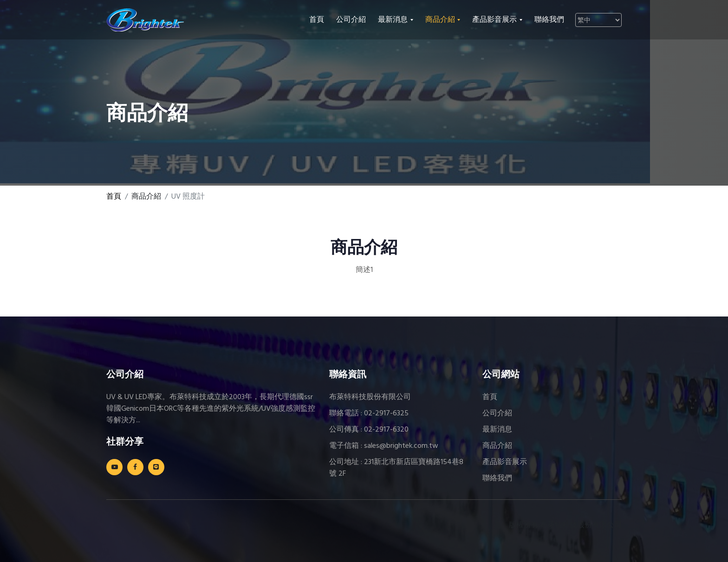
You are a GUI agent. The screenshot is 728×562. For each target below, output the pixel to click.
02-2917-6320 (386, 430)
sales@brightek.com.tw (401, 446)
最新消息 (497, 430)
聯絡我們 (549, 20)
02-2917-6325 (386, 413)
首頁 (317, 20)
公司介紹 (351, 20)
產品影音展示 (505, 462)
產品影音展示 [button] (495, 20)
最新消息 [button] (394, 20)
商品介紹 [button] (441, 20)
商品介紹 (497, 446)
